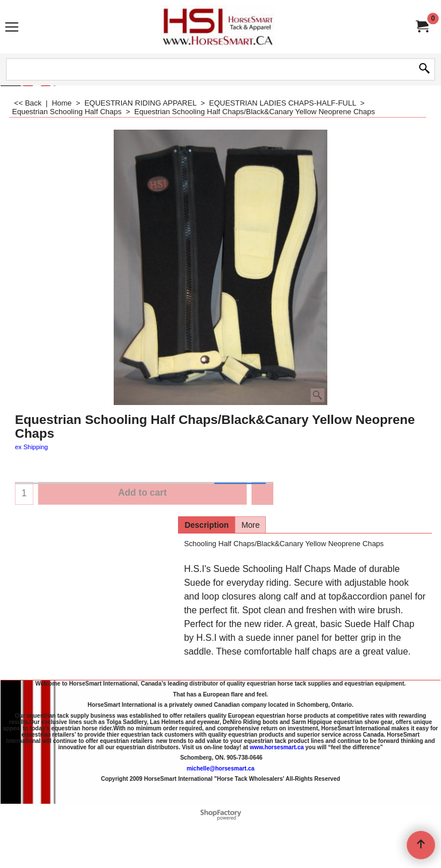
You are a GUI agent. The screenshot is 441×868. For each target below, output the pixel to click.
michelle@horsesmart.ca (220, 768)
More (250, 525)
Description (206, 525)
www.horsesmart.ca (277, 747)
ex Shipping (32, 447)
